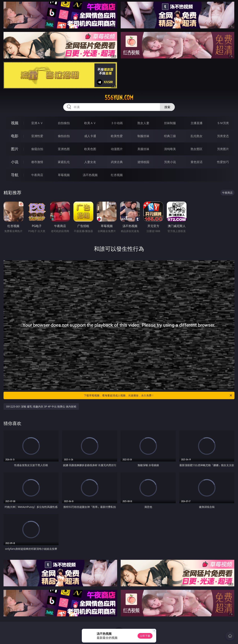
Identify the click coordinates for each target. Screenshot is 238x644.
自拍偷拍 (64, 123)
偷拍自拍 (64, 136)
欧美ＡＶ (90, 123)
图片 (15, 149)
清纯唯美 (170, 149)
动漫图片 (117, 149)
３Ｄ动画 (117, 123)
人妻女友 (90, 162)
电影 (15, 136)
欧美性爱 (117, 136)
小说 (15, 162)
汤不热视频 (90, 175)
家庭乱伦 (64, 162)
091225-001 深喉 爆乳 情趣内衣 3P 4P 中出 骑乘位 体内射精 (41, 406)
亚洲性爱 (37, 136)
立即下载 (145, 636)
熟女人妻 (143, 123)
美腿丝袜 (143, 149)
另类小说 (170, 162)
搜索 (167, 107)
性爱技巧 (223, 162)
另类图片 (223, 149)
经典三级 (170, 136)
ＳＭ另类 (223, 123)
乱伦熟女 (197, 136)
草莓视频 (64, 175)
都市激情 (37, 162)
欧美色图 (90, 149)
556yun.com (119, 98)
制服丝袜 (143, 136)
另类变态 (223, 136)
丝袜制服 (170, 123)
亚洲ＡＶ (37, 123)
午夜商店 (37, 175)
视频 (15, 123)
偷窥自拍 (37, 149)
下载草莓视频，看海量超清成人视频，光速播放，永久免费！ (158, 395)
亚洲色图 (64, 149)
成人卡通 (90, 136)
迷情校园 (143, 162)
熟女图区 (197, 149)
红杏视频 (117, 175)
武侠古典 (117, 162)
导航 (15, 175)
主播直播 (197, 123)
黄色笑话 (197, 162)
